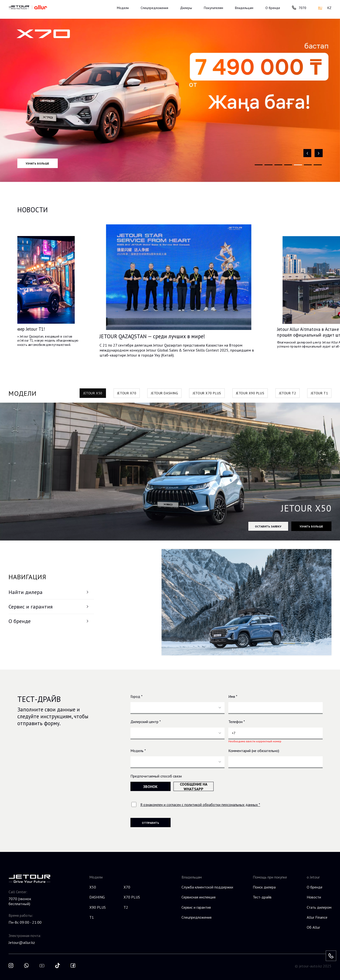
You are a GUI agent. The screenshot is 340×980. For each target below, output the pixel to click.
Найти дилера (49, 592)
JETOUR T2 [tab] (287, 393)
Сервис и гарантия (49, 607)
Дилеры (186, 8)
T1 (92, 917)
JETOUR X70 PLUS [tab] (207, 393)
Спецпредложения (154, 8)
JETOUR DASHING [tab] (164, 393)
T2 (126, 907)
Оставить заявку (268, 526)
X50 (93, 887)
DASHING (97, 897)
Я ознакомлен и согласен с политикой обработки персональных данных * (200, 805)
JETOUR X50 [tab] (93, 393)
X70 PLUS (132, 897)
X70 (127, 887)
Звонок (150, 787)
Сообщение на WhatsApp (194, 786)
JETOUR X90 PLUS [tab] (250, 393)
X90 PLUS (98, 907)
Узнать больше (37, 163)
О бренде (49, 621)
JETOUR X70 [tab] (127, 393)
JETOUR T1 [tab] (319, 393)
